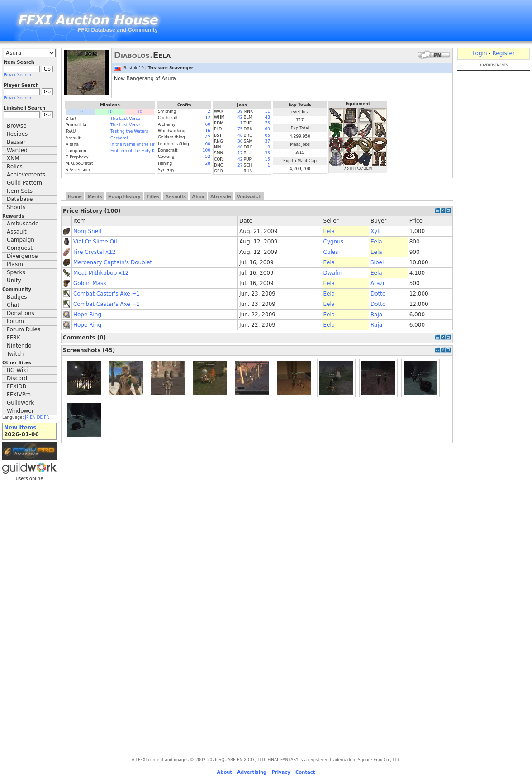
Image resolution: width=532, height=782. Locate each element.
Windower (20, 411)
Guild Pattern (24, 183)
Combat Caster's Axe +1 (107, 294)
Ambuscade (23, 224)
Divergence (22, 256)
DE (40, 417)
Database (20, 199)
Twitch (15, 354)
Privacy (281, 772)
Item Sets (20, 191)
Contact (305, 772)
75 (268, 123)
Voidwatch (249, 196)
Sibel (377, 262)
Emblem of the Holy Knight (138, 151)
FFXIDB (17, 386)
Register (503, 53)
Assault (17, 232)
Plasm (15, 264)
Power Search (17, 75)
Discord (17, 378)
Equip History (124, 196)
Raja (376, 315)
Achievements (26, 175)
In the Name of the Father (137, 144)
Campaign (21, 240)
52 (208, 157)
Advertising (252, 772)
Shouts (16, 207)
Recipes (17, 134)
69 (268, 129)
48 (268, 117)
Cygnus (334, 242)
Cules (331, 252)
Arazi (377, 283)
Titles (153, 196)
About (224, 772)
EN (33, 417)
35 (268, 153)
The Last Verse (125, 119)
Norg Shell (87, 231)
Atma (198, 196)
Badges (17, 297)
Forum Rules (24, 329)
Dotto (378, 294)
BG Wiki (17, 370)
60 (208, 124)
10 (80, 112)
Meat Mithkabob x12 (101, 273)
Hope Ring (87, 315)
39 (240, 111)
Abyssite (221, 196)
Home (75, 196)
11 (268, 111)
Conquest (20, 248)
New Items (20, 428)
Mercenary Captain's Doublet (113, 262)
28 (208, 163)
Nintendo (19, 346)
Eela (329, 231)
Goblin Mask (90, 283)
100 (207, 150)
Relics (15, 167)
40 (240, 147)
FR (46, 417)
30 (240, 141)
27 (240, 165)
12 (208, 118)
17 (240, 153)
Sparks (16, 272)
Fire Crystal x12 (94, 252)
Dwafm (333, 273)
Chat (13, 305)
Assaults (176, 196)
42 (208, 137)
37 (268, 141)
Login (480, 53)
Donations (21, 313)
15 (268, 159)
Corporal (119, 138)
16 (208, 131)
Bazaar (16, 142)
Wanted (17, 150)
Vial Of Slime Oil (95, 242)
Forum (15, 321)
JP (27, 417)
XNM (13, 158)
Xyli (375, 231)
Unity (14, 281)
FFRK (14, 338)
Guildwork (20, 403)
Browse (17, 126)
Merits (95, 196)
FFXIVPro (19, 395)
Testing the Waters (129, 131)
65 (268, 135)
